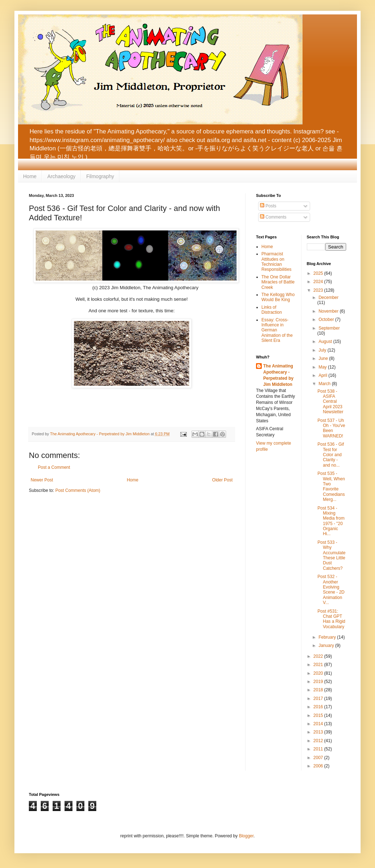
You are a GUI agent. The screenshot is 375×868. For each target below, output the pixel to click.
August (326, 342)
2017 (319, 699)
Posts (268, 206)
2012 (319, 741)
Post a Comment (54, 467)
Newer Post (42, 480)
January (327, 646)
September (329, 328)
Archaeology (61, 176)
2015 (319, 715)
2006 (319, 766)
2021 (319, 665)
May (323, 367)
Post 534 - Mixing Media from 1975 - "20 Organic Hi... (331, 521)
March (325, 384)
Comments (273, 217)
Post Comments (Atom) (78, 490)
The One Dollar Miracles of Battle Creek (278, 282)
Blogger (246, 836)
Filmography (100, 176)
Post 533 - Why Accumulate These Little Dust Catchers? (331, 555)
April (323, 375)
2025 (319, 273)
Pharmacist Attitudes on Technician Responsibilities (276, 262)
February (328, 637)
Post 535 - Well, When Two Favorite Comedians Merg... (331, 486)
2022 (319, 656)
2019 (319, 682)
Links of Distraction (272, 310)
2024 (319, 282)
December (328, 298)
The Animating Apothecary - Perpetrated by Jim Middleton (278, 375)
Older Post (222, 480)
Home (30, 176)
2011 (319, 749)
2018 (319, 690)
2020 (319, 673)
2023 (319, 290)
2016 (319, 707)
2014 (319, 724)
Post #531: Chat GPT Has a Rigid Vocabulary (331, 619)
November (329, 311)
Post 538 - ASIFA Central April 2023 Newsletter (330, 402)
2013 (319, 732)
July (323, 350)
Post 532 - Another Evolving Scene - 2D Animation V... (331, 590)
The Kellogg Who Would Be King (278, 297)
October (327, 320)
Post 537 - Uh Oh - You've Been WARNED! (331, 428)
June (324, 358)
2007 (319, 758)
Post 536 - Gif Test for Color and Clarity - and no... (330, 455)
